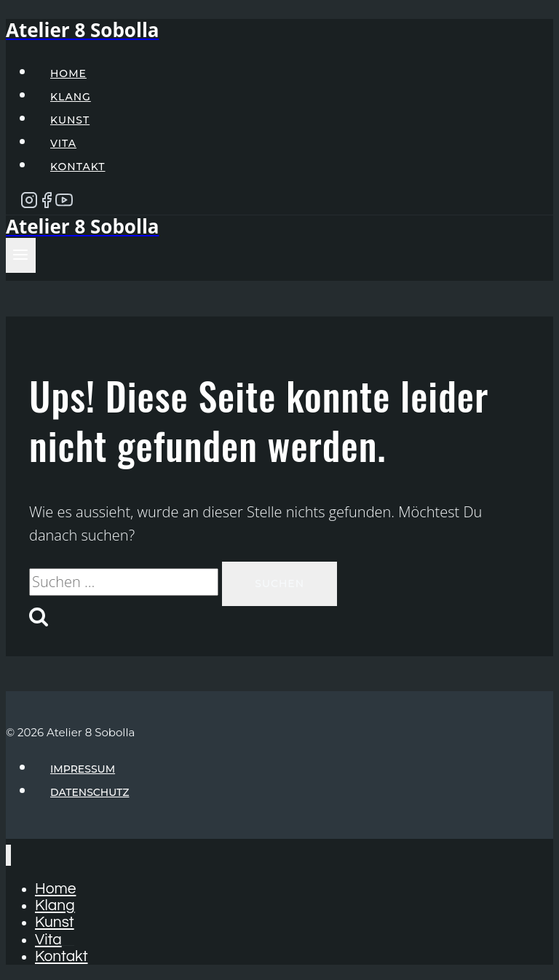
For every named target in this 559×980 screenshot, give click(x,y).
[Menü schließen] (8, 855)
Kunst (70, 120)
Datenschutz (90, 792)
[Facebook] (47, 204)
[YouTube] (64, 204)
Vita (63, 143)
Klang (71, 97)
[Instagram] (29, 204)
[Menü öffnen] (21, 255)
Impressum (83, 769)
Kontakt (78, 167)
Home (68, 73)
